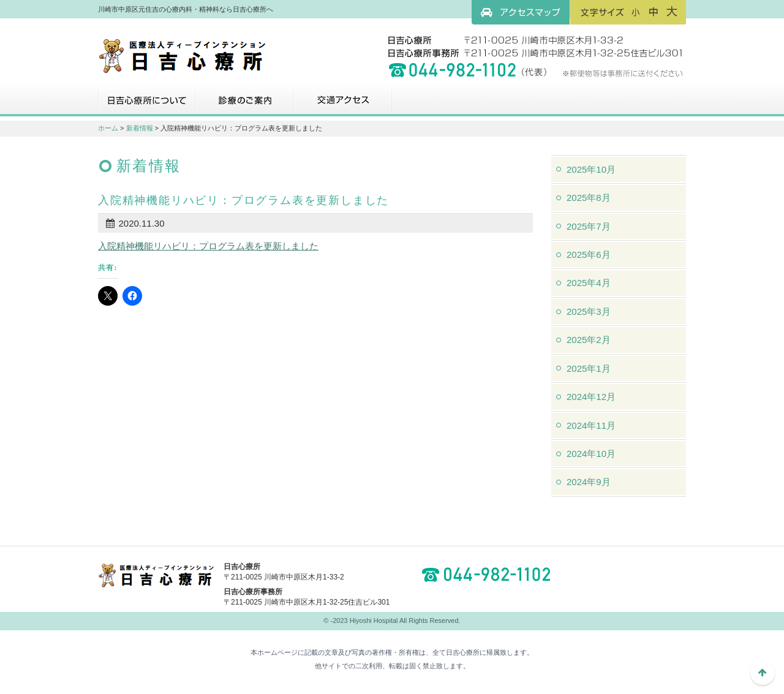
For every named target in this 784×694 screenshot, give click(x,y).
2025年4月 (589, 283)
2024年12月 (591, 397)
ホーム (108, 128)
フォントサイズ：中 (654, 12)
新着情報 (140, 128)
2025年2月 (589, 340)
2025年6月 (589, 255)
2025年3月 (589, 311)
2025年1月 (589, 368)
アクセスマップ (521, 12)
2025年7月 (589, 226)
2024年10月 (591, 454)
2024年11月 (591, 425)
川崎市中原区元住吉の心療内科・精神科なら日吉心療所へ (182, 55)
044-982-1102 (490, 575)
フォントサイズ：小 (636, 12)
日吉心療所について (147, 105)
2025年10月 (591, 169)
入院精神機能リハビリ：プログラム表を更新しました (208, 246)
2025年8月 (589, 198)
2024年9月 (589, 482)
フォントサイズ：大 (672, 12)
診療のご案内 (245, 105)
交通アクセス (343, 105)
